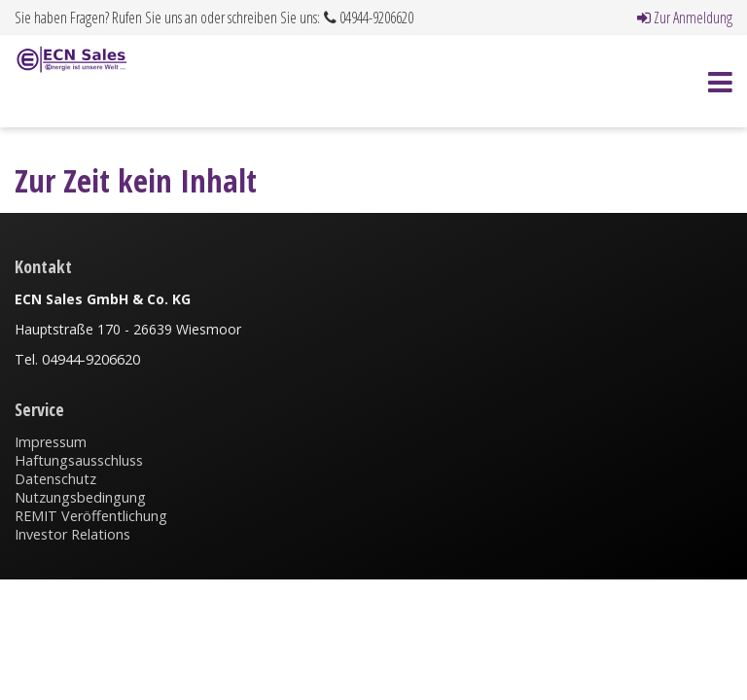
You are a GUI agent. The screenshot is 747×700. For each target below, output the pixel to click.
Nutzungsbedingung (80, 497)
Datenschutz (55, 479)
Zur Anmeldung (685, 17)
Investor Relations (72, 534)
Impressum (51, 442)
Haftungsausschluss (79, 460)
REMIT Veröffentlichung (91, 516)
